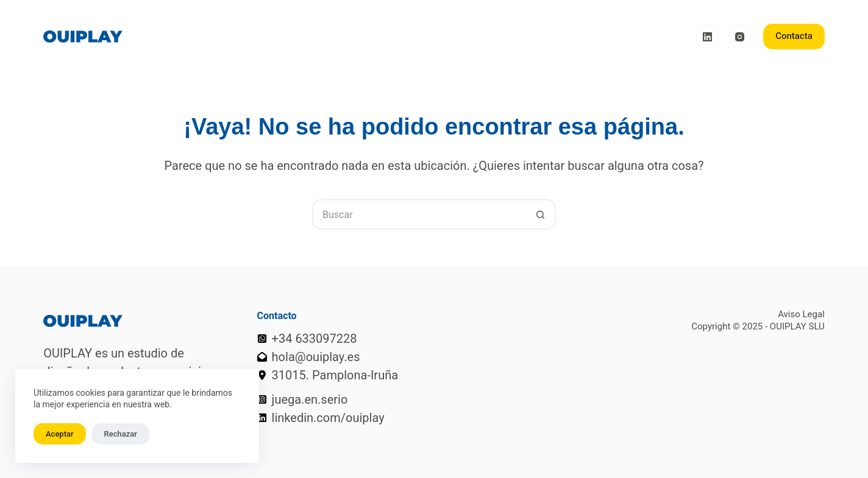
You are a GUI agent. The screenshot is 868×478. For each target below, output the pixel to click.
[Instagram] (740, 37)
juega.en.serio (310, 399)
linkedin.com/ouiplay (328, 418)
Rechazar (121, 434)
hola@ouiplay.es (316, 357)
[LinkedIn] (708, 37)
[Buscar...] (419, 214)
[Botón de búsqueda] (541, 214)
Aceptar (60, 434)
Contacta (794, 36)
